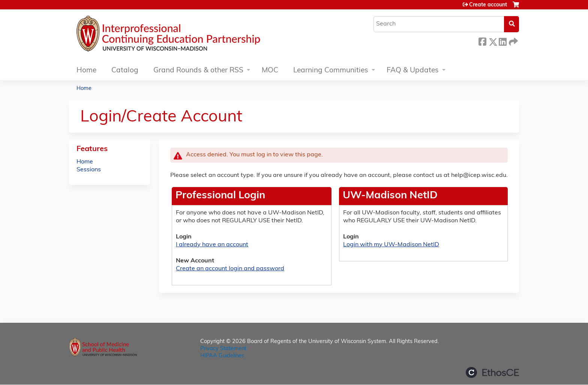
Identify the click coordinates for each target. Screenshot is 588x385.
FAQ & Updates (413, 71)
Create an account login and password (230, 269)
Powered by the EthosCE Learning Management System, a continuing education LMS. (492, 372)
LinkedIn (502, 41)
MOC (270, 71)
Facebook (482, 41)
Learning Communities (331, 71)
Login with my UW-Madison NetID (391, 245)
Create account (488, 5)
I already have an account (212, 245)
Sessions (89, 170)
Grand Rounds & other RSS (198, 71)
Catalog (125, 71)
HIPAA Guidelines (222, 356)
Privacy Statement (223, 349)
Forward (513, 41)
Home (86, 71)
